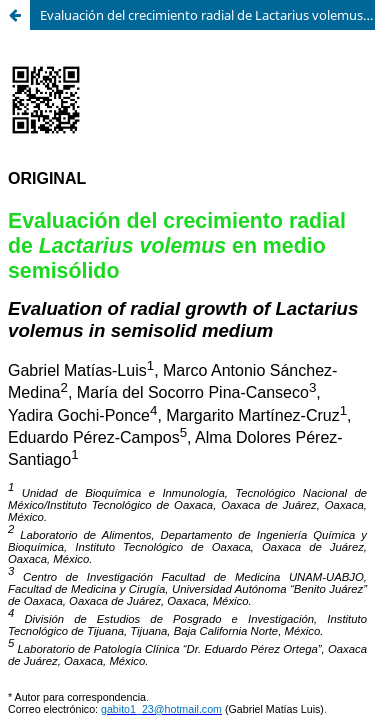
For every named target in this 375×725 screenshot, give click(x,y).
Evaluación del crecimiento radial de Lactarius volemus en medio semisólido (207, 15)
